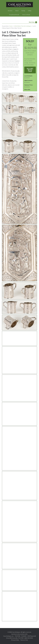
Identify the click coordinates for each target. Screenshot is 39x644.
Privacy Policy (15, 640)
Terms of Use (24, 640)
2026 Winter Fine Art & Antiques (23, 26)
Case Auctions (20, 5)
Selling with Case (30, 70)
